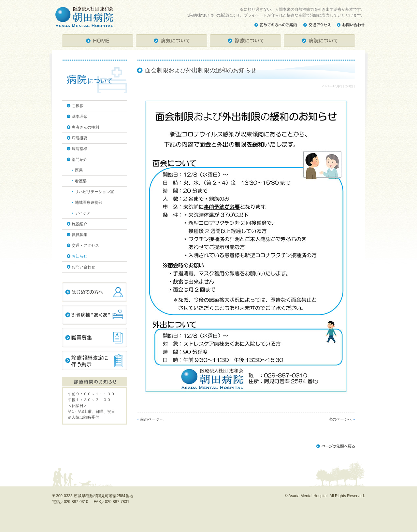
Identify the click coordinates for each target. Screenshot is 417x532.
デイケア (83, 213)
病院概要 (79, 138)
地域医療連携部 (89, 203)
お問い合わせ (83, 267)
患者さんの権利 (85, 127)
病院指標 (79, 149)
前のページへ (152, 419)
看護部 (81, 181)
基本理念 (79, 117)
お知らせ (79, 256)
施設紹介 (79, 224)
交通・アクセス (85, 245)
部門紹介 (79, 160)
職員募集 (79, 235)
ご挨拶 (78, 106)
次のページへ (340, 419)
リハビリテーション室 (94, 192)
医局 (79, 170)
